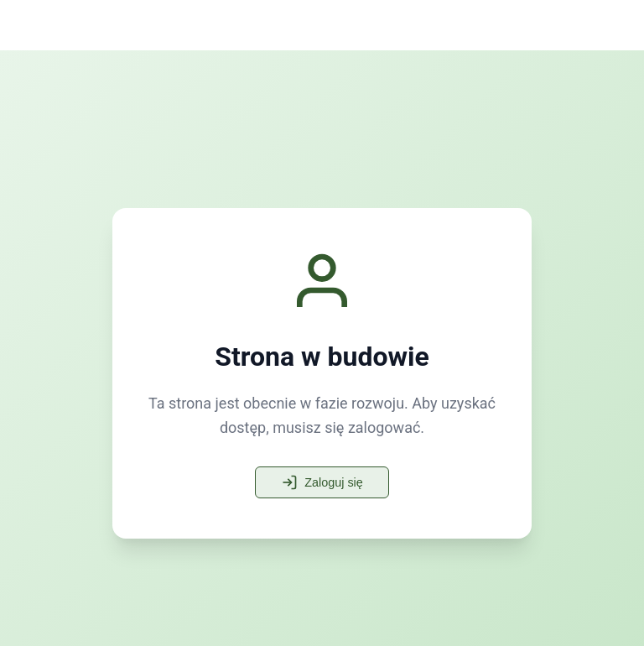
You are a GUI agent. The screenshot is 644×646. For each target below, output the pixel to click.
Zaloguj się (322, 482)
